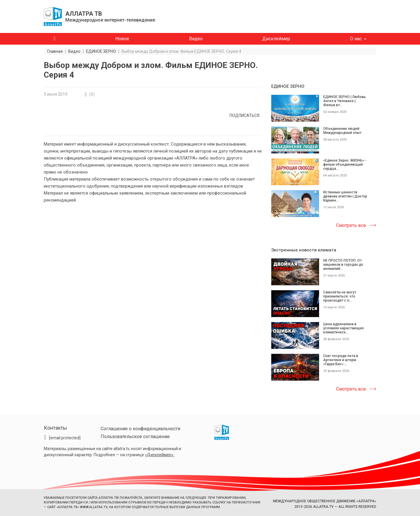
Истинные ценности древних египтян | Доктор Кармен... (345, 196)
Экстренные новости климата (304, 250)
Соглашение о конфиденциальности (140, 429)
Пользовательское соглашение (135, 437)
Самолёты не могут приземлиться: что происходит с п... (340, 296)
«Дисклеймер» (160, 455)
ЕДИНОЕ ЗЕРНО (288, 86)
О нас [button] (356, 39)
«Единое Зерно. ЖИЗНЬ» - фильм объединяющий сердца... (345, 165)
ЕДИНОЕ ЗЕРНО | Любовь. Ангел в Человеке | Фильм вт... (345, 101)
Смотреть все (351, 225)
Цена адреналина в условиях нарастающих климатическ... (343, 328)
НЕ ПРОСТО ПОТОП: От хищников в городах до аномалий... (343, 265)
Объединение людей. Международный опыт (342, 131)
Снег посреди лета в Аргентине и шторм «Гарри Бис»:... (341, 360)
